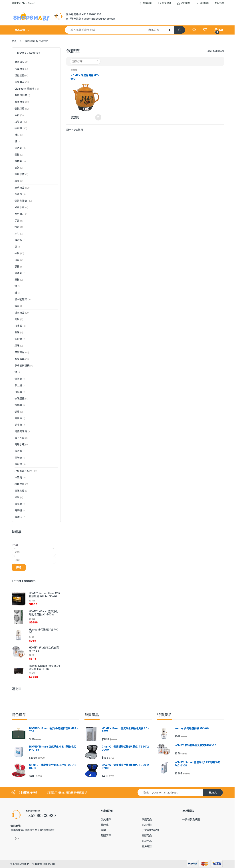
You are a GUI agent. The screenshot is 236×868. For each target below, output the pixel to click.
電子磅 (20, 510)
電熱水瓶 (22, 444)
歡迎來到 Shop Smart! (24, 3)
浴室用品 (22, 313)
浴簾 (19, 332)
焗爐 (19, 412)
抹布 (19, 227)
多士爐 (20, 385)
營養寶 (20, 418)
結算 (104, 830)
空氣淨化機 (22, 95)
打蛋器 (20, 392)
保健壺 (74, 70)
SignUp (213, 793)
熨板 (19, 155)
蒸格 (19, 266)
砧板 (19, 253)
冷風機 (20, 477)
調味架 (20, 273)
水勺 (19, 234)
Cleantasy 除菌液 (27, 89)
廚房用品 (23, 188)
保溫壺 (20, 194)
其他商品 (22, 352)
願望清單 (106, 835)
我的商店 (184, 3)
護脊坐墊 (21, 75)
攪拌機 (20, 405)
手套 (19, 220)
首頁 (14, 41)
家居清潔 (22, 82)
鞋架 (19, 181)
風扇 (19, 497)
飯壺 (19, 306)
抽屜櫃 (21, 128)
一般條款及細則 (191, 819)
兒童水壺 (21, 207)
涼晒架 (20, 148)
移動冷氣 (21, 484)
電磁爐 (20, 451)
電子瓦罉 (21, 438)
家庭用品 (22, 102)
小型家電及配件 (26, 471)
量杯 (19, 280)
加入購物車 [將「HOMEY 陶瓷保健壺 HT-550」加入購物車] (98, 117)
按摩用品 (21, 69)
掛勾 (19, 135)
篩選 (19, 567)
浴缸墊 (20, 339)
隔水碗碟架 (23, 299)
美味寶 (20, 425)
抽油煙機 (21, 398)
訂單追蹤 (165, 3)
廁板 (19, 319)
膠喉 (19, 346)
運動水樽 (21, 174)
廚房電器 (22, 359)
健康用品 (21, 62)
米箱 (19, 260)
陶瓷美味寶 (23, 431)
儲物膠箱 (22, 109)
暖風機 (20, 504)
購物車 (105, 825)
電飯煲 (20, 464)
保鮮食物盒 (23, 201)
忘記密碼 (220, 3)
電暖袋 (20, 517)
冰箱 (20, 115)
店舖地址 (146, 3)
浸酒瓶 (20, 240)
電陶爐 (20, 458)
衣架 (19, 168)
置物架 (21, 161)
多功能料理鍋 (24, 365)
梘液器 (20, 326)
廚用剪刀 (21, 214)
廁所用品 (147, 835)
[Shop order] (85, 61)
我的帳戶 (203, 3)
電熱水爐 (21, 491)
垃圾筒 (21, 122)
